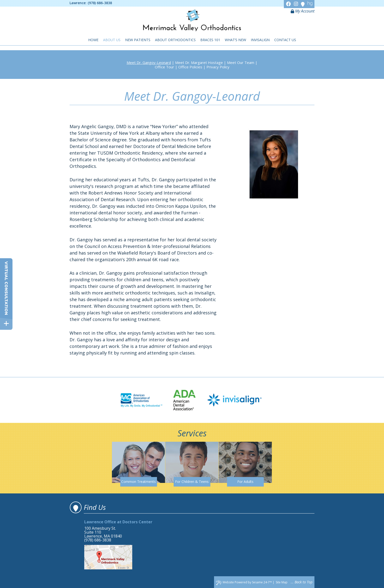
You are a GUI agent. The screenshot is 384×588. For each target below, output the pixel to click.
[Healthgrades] (310, 4)
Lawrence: (78, 3)
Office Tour (164, 67)
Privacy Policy (218, 67)
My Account (303, 11)
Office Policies (190, 67)
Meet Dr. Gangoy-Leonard (149, 62)
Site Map (282, 582)
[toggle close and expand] (6, 324)
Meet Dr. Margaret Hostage (199, 62)
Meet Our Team (241, 62)
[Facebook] (289, 4)
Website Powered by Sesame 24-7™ (244, 583)
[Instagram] (297, 4)
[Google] (303, 4)
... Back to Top (302, 582)
